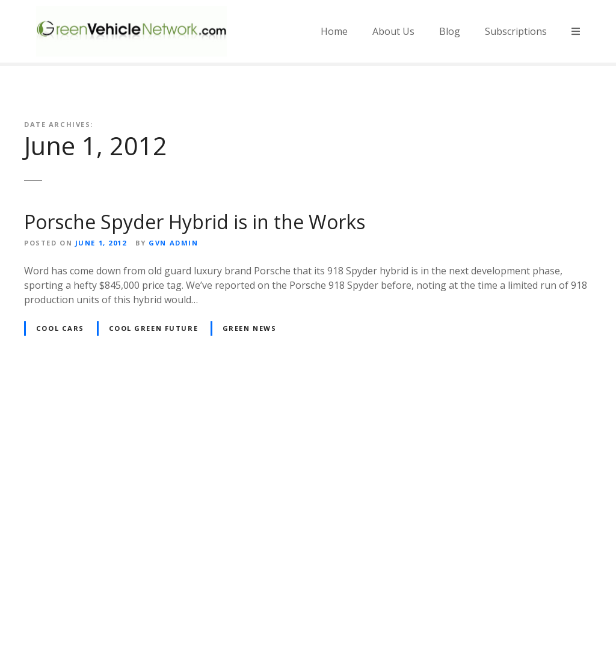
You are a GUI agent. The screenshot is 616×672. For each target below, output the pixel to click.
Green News (250, 328)
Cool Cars (60, 328)
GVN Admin (173, 243)
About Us (393, 31)
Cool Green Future (154, 328)
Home (334, 31)
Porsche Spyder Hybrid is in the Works (195, 222)
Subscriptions (516, 31)
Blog (450, 31)
